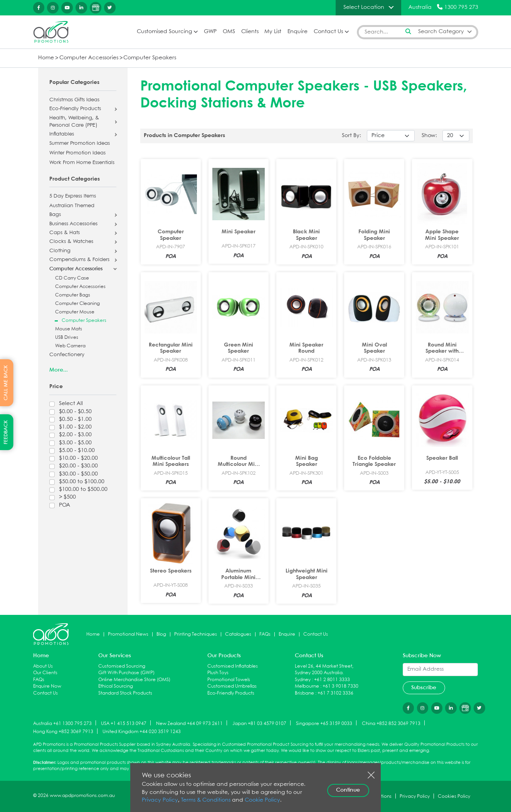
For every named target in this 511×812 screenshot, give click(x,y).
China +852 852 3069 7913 (391, 723)
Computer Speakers (150, 58)
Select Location (364, 7)
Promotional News (128, 634)
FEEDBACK (6, 432)
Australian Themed (72, 206)
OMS (229, 32)
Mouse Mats (69, 329)
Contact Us (328, 32)
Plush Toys (218, 673)
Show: (429, 136)
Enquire (298, 32)
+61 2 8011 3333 (332, 680)
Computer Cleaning (77, 304)
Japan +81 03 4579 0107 (259, 723)
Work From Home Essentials (82, 163)
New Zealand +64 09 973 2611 (189, 723)
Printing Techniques (196, 634)
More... (59, 370)
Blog (161, 634)
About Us (43, 666)
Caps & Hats (65, 233)
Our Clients (45, 673)
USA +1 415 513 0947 (124, 723)
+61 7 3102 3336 (335, 693)
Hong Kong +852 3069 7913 (63, 732)
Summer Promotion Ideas (80, 144)
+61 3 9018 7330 (340, 686)
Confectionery (67, 355)
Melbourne (307, 686)
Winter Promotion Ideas (77, 153)
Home (46, 58)
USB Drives (67, 337)
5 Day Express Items (73, 196)
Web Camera (70, 346)
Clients (250, 32)
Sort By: (351, 136)
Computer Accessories (89, 58)
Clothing (60, 251)
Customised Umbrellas (232, 686)
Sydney (303, 680)
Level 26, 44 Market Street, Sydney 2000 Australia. (324, 670)
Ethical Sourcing (116, 686)
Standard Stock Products (125, 693)
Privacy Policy (160, 800)
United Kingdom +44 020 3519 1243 (142, 732)
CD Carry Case (72, 278)
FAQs (265, 634)
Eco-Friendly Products (75, 109)
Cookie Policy (262, 800)
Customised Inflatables (233, 666)
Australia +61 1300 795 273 (62, 723)
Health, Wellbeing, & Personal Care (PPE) (74, 122)
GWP (210, 32)
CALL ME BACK (6, 383)
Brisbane (304, 693)
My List (273, 32)
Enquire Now (47, 686)
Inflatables (62, 134)
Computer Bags (73, 295)
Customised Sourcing (164, 32)
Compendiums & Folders (79, 260)
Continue (348, 790)
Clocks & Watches (71, 242)
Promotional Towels (229, 680)
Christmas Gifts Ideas (74, 100)
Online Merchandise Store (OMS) (134, 680)
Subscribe (424, 688)
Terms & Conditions (206, 800)
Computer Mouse (75, 312)
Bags (55, 215)
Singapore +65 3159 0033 (324, 723)
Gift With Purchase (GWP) (126, 673)
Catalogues (238, 634)
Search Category (441, 32)
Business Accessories (73, 224)
